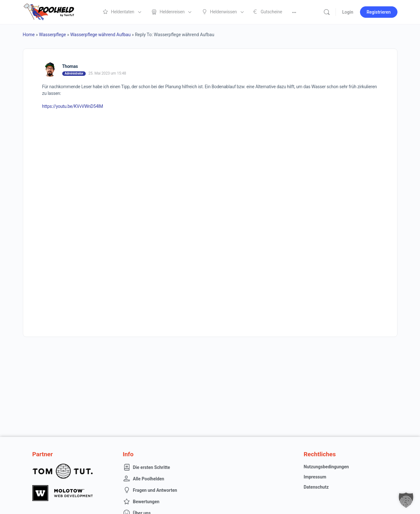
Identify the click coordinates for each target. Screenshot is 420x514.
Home (29, 35)
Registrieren (379, 12)
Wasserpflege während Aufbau (100, 35)
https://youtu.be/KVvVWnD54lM (73, 106)
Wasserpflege (53, 35)
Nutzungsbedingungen (326, 467)
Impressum (315, 477)
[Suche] (327, 12)
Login (348, 12)
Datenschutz (316, 487)
